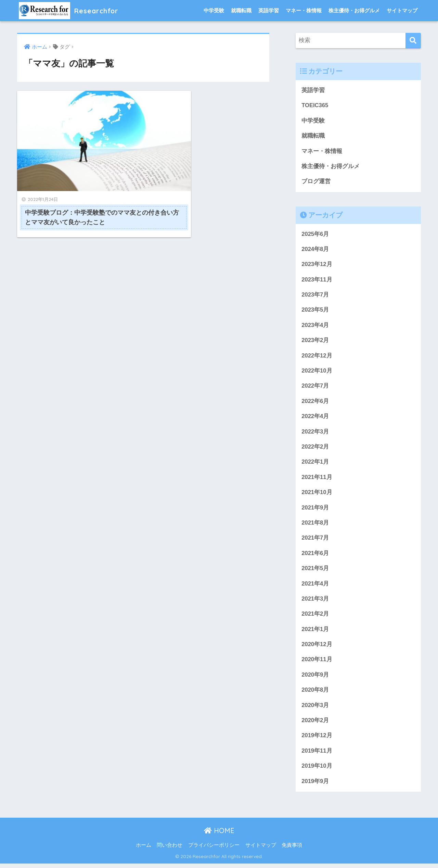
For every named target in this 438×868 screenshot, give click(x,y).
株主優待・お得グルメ (354, 10)
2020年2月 (315, 724)
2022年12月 (317, 357)
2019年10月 (317, 770)
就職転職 (241, 10)
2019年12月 (317, 740)
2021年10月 (317, 495)
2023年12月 (317, 265)
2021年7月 (315, 541)
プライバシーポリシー (214, 850)
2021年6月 (315, 556)
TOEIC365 (315, 106)
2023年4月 (315, 326)
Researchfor (72, 10)
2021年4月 (315, 587)
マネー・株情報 (304, 10)
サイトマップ (402, 10)
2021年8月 (315, 525)
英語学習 (269, 10)
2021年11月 (317, 480)
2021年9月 (315, 510)
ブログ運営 (316, 182)
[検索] (413, 41)
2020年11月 (317, 663)
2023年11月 (317, 281)
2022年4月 (315, 418)
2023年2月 (315, 342)
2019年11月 (317, 755)
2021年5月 (315, 571)
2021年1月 (315, 633)
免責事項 (292, 850)
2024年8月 (315, 250)
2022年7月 (315, 388)
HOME (219, 835)
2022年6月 (315, 403)
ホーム (144, 850)
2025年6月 (315, 235)
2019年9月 (315, 786)
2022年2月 (315, 449)
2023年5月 (315, 311)
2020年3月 (315, 709)
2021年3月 (315, 602)
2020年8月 (315, 694)
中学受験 (214, 10)
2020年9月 (315, 678)
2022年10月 (317, 372)
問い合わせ (170, 850)
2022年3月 (315, 434)
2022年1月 (315, 464)
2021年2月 (315, 617)
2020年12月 (317, 648)
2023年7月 (315, 296)
